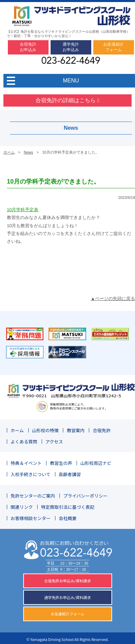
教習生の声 (61, 463)
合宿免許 (28, 47)
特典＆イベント (26, 463)
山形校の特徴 (45, 430)
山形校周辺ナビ (96, 463)
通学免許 (71, 47)
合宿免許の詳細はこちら (67, 100)
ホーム (9, 152)
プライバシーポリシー (85, 496)
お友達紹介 (113, 47)
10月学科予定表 (23, 210)
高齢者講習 (70, 474)
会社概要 (68, 518)
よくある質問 (24, 442)
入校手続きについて (31, 474)
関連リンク (22, 507)
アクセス (54, 442)
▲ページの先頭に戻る (113, 299)
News (28, 152)
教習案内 (76, 430)
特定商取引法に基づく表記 (68, 507)
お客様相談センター (31, 518)
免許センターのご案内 (33, 496)
